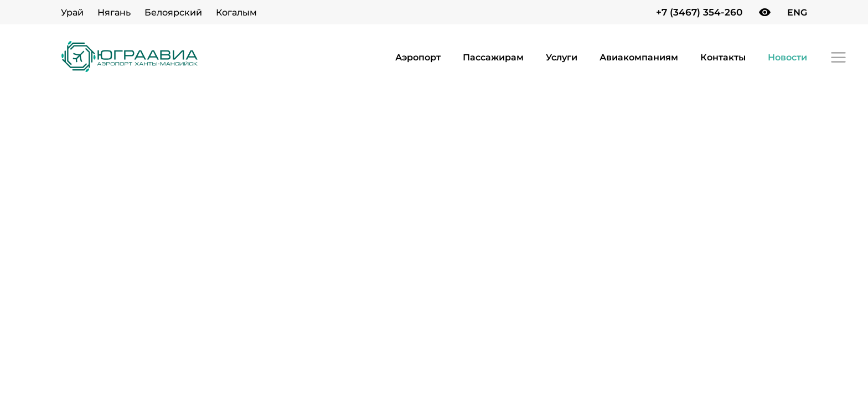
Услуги (562, 57)
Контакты (723, 57)
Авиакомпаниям (639, 57)
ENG (797, 12)
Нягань (114, 12)
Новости (787, 57)
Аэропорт (418, 57)
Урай (72, 12)
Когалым (236, 12)
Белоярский (173, 12)
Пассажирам (493, 57)
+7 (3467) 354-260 (699, 12)
